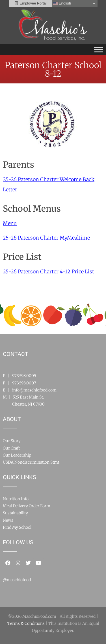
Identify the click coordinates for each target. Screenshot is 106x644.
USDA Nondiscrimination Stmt (31, 462)
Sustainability (15, 513)
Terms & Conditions (26, 623)
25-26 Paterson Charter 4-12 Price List (48, 272)
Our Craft (11, 448)
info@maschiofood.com (34, 390)
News (8, 520)
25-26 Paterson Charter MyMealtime (46, 238)
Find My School (17, 527)
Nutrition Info (16, 499)
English (62, 3)
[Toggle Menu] (99, 49)
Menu (10, 223)
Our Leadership (17, 455)
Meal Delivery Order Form (27, 506)
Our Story (12, 441)
